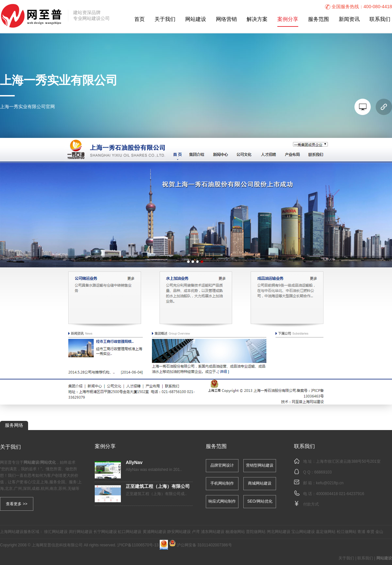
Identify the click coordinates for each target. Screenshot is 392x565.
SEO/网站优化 (260, 501)
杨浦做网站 (235, 532)
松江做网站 (347, 532)
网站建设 (196, 19)
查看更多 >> (16, 504)
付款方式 (311, 504)
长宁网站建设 (105, 532)
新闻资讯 (349, 19)
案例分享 (288, 19)
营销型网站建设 (260, 465)
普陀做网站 (256, 532)
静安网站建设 (179, 532)
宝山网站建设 (303, 532)
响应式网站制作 (222, 501)
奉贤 (370, 532)
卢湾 (196, 532)
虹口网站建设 (130, 532)
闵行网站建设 (81, 532)
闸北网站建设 (279, 532)
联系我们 (380, 19)
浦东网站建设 (213, 532)
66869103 (323, 472)
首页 (139, 19)
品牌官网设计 (222, 465)
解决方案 (257, 19)
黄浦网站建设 (155, 532)
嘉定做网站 (326, 532)
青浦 (361, 532)
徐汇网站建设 (56, 532)
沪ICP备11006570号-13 (138, 545)
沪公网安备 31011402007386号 (201, 545)
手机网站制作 (222, 483)
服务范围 (318, 19)
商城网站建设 (260, 483)
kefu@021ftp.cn (330, 483)
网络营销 (226, 19)
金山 (379, 532)
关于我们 (165, 19)
